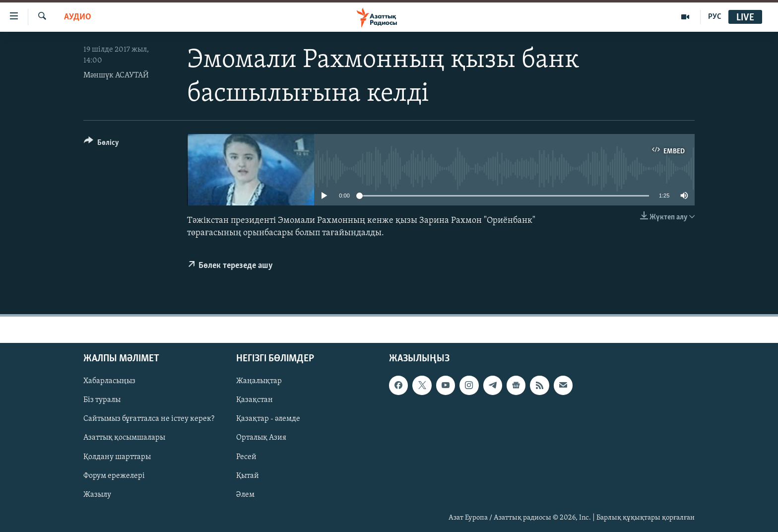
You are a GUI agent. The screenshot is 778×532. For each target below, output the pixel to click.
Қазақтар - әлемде (268, 419)
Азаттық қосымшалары (124, 438)
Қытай (248, 475)
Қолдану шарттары (117, 457)
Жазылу (97, 494)
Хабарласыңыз (109, 381)
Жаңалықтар (259, 381)
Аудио (78, 17)
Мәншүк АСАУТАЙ (116, 75)
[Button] (101, 144)
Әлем (245, 494)
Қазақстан (255, 400)
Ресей (246, 457)
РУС (715, 17)
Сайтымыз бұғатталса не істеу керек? (149, 419)
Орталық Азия (261, 438)
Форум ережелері (114, 475)
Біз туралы (102, 400)
